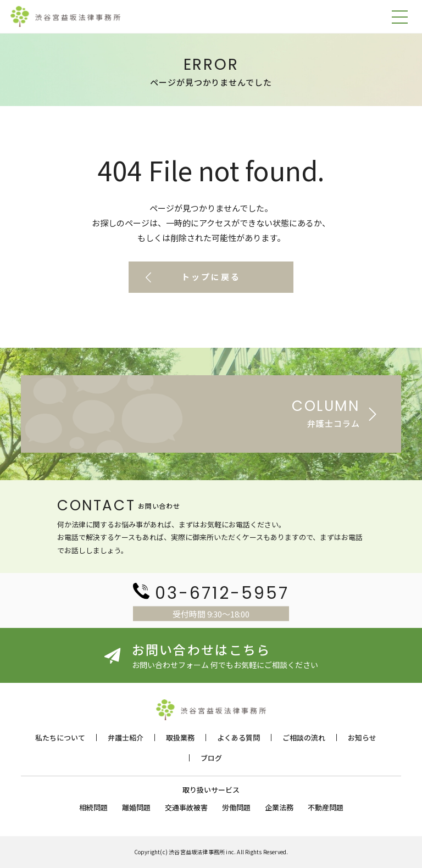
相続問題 (93, 807)
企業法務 (279, 807)
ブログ (211, 758)
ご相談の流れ (304, 738)
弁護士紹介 (126, 738)
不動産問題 (326, 807)
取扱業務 (180, 738)
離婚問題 (136, 807)
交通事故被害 (186, 807)
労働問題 (236, 807)
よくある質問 (238, 738)
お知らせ (362, 738)
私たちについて (60, 738)
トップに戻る (211, 277)
